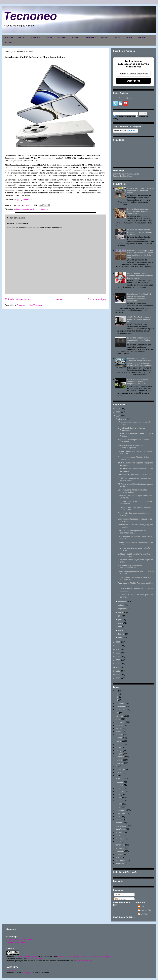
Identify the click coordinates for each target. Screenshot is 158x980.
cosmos (119, 738)
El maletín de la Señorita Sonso (126, 174)
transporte (120, 851)
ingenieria (119, 772)
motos (118, 794)
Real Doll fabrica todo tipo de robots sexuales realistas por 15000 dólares (139, 211)
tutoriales (119, 854)
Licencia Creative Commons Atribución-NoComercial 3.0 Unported (84, 956)
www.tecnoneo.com (34, 959)
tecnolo (118, 842)
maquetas (119, 782)
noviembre (123, 601)
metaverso (120, 788)
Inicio (59, 299)
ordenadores (121, 810)
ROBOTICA (35, 37)
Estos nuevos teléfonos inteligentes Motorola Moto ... (132, 491)
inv (117, 776)
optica (118, 807)
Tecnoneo (30, 16)
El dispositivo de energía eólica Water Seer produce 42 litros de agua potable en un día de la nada (140, 254)
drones (118, 747)
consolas (119, 735)
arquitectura (120, 709)
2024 (118, 416)
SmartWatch (120, 829)
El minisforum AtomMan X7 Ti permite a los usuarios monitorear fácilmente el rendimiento (139, 297)
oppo (19, 200)
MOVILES (105, 37)
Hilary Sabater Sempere (28, 956)
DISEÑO (130, 37)
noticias (119, 804)
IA (116, 766)
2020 (118, 653)
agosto (121, 612)
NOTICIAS (142, 37)
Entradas (120, 895)
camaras (119, 725)
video (118, 857)
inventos (119, 779)
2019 (118, 657)
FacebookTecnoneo (127, 98)
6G (117, 697)
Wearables (120, 864)
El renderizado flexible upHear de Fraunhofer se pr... (131, 429)
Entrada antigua (97, 299)
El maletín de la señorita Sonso (19, 940)
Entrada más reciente (17, 299)
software (119, 832)
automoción (120, 722)
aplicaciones (121, 706)
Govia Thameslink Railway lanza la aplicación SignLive (132, 447)
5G (117, 694)
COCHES (22, 37)
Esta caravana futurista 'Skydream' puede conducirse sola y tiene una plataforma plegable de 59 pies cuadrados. (140, 362)
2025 (118, 412)
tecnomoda (120, 845)
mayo (121, 623)
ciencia (118, 728)
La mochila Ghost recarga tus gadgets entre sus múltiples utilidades (139, 340)
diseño (118, 741)
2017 (118, 664)
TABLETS (117, 37)
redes (118, 817)
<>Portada (11, 970)
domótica (119, 744)
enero (121, 637)
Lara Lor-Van (146, 910)
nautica (118, 801)
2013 (118, 678)
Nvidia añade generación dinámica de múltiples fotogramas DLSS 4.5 (137, 381)
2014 (118, 674)
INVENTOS (76, 37)
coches (118, 732)
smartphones (42, 209)
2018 (118, 660)
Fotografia (120, 757)
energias (119, 754)
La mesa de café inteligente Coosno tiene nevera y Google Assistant (140, 232)
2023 (118, 642)
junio (120, 620)
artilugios (17, 209)
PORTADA (9, 37)
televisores (120, 848)
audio (118, 719)
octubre (121, 605)
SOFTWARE (62, 37)
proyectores (120, 813)
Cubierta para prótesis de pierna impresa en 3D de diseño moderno (140, 191)
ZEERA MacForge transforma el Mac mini (135, 474)
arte (117, 713)
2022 (118, 646)
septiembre (123, 609)
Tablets (118, 835)
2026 (118, 409)
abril (120, 627)
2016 (118, 667)
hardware (119, 763)
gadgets (25, 209)
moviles (33, 209)
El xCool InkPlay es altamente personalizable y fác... (130, 567)
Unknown (145, 914)
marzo (121, 630)
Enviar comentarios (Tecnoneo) (29, 305)
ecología (119, 750)
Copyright (26, 973)
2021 (118, 649)
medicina (119, 785)
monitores (119, 791)
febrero (121, 634)
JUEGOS (8, 43)
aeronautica (120, 703)
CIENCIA (48, 37)
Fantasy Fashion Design (123, 176)
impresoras (120, 769)
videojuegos (120, 861)
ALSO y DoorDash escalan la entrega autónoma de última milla (139, 319)
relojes (118, 820)
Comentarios (121, 899)
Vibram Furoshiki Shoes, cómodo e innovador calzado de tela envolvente (140, 276)
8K (117, 700)
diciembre (122, 419)
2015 (118, 671)
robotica (119, 823)
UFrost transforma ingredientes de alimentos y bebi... (132, 532)
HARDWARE (91, 37)
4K (117, 691)
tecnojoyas (120, 838)
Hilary (143, 906)
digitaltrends (27, 200)
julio (120, 616)
